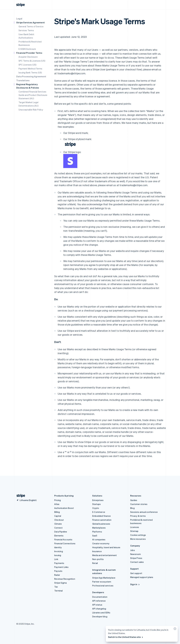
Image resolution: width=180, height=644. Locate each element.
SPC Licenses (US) (27, 65)
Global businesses (101, 524)
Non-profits (98, 559)
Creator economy (101, 543)
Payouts (58, 571)
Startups (97, 504)
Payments (59, 563)
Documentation (100, 597)
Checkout (59, 520)
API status (97, 605)
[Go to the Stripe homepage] (20, 496)
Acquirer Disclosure (28, 57)
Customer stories (139, 504)
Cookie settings (138, 535)
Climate (58, 524)
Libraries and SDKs (101, 613)
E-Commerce (99, 512)
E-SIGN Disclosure (27, 49)
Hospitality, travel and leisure (106, 547)
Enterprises (98, 500)
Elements (59, 536)
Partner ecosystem (102, 582)
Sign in (135, 584)
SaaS (95, 536)
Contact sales (137, 562)
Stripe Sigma (60, 583)
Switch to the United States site (126, 637)
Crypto (96, 508)
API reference (99, 601)
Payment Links (61, 567)
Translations (23, 80)
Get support (136, 573)
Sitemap (134, 531)
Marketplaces (99, 528)
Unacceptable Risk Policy (31, 110)
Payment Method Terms (30, 69)
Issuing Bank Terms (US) (30, 72)
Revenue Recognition (65, 579)
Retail (95, 563)
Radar (57, 575)
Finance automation (102, 520)
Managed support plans (142, 577)
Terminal (58, 591)
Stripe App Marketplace (104, 578)
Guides (134, 500)
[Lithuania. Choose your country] (26, 500)
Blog (132, 508)
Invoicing (59, 551)
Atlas (57, 504)
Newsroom (136, 554)
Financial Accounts (63, 539)
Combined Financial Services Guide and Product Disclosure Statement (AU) (33, 95)
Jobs (133, 550)
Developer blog (100, 616)
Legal (19, 19)
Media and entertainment (105, 555)
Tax (56, 587)
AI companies (99, 539)
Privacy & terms (138, 516)
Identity (58, 547)
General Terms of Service (31, 26)
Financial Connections (65, 543)
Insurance (97, 551)
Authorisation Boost (64, 508)
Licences (135, 527)
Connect (58, 528)
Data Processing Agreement (31, 76)
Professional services (103, 586)
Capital (58, 516)
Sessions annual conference (144, 512)
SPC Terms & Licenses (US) (32, 61)
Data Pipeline (61, 532)
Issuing (58, 555)
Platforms (97, 532)
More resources (138, 539)
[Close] (175, 629)
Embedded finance (101, 516)
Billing (57, 512)
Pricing (58, 500)
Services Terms (26, 30)
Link (56, 559)
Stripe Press (136, 558)
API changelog (99, 609)
